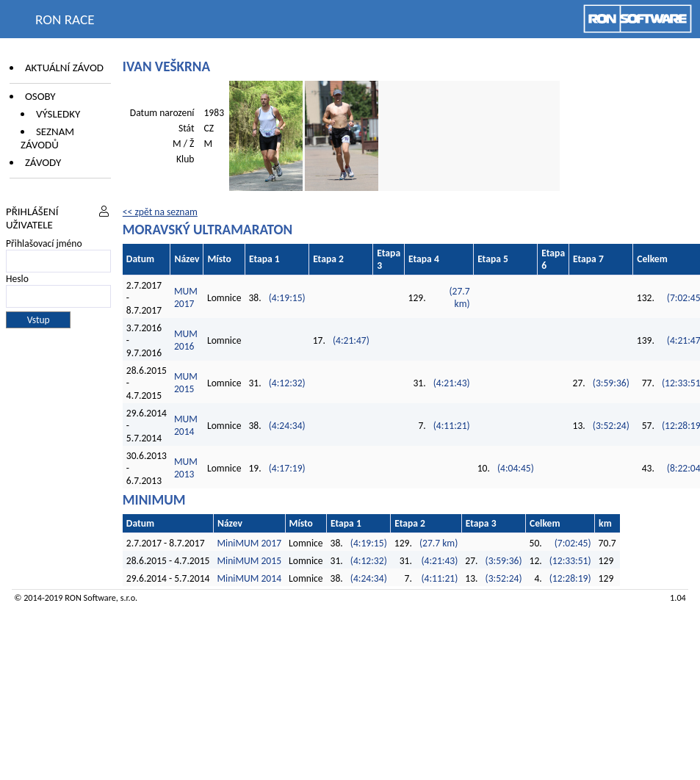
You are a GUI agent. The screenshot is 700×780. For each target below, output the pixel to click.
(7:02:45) (573, 543)
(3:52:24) (611, 426)
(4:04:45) (516, 468)
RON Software (90, 597)
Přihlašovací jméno (44, 243)
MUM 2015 (186, 383)
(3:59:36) (611, 383)
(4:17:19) (287, 468)
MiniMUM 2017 (249, 543)
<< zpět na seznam (160, 212)
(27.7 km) (459, 297)
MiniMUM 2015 (249, 561)
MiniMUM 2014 (249, 578)
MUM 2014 (186, 425)
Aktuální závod (64, 68)
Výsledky (58, 114)
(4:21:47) (351, 340)
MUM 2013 (186, 468)
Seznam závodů (47, 138)
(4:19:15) (287, 298)
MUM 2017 (186, 297)
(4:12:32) (287, 383)
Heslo (17, 279)
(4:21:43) (452, 383)
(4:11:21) (452, 426)
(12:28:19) (570, 578)
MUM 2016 (186, 340)
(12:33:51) (570, 561)
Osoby (40, 96)
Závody (43, 162)
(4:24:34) (287, 426)
